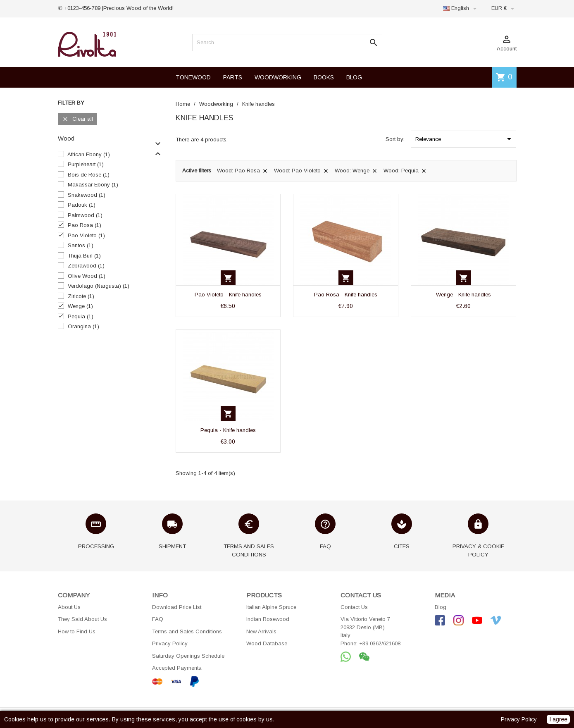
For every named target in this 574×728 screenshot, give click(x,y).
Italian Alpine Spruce (271, 607)
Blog (441, 607)
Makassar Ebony (93, 185)
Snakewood (87, 195)
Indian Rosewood (268, 619)
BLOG (354, 77)
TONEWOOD (193, 77)
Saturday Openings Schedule (188, 656)
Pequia (81, 316)
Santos (81, 245)
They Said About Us (82, 619)
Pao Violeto (86, 235)
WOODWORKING (278, 77)
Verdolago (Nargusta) (99, 286)
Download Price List (177, 607)
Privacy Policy (170, 643)
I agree (558, 719)
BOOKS (324, 77)
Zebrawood (86, 266)
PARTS (233, 77)
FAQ (158, 619)
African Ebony (89, 154)
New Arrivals (261, 631)
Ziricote (81, 296)
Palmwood (85, 215)
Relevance (465, 139)
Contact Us (354, 607)
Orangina (83, 326)
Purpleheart (86, 164)
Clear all (77, 119)
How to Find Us (77, 631)
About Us (69, 607)
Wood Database (267, 643)
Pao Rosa (85, 225)
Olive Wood (87, 276)
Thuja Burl (84, 256)
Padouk (82, 205)
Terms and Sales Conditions (187, 631)
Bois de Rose (89, 175)
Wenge (80, 306)
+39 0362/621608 (380, 643)
